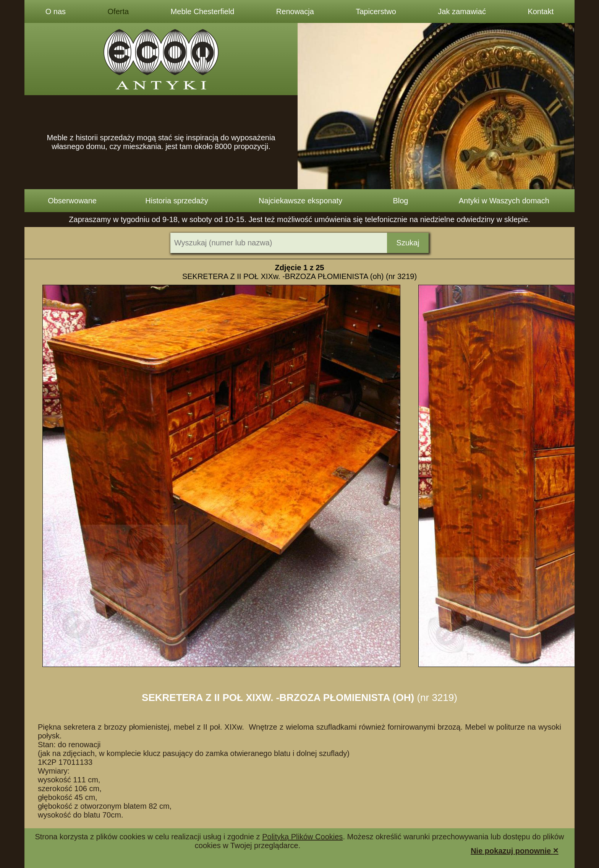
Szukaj (408, 243)
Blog (400, 201)
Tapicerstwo (376, 11)
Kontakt (541, 11)
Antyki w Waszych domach (504, 201)
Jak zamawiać (462, 11)
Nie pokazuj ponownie (515, 850)
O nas (56, 11)
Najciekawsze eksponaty (300, 201)
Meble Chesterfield (203, 11)
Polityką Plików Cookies (302, 837)
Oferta (118, 11)
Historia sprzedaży (177, 201)
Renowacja (295, 11)
